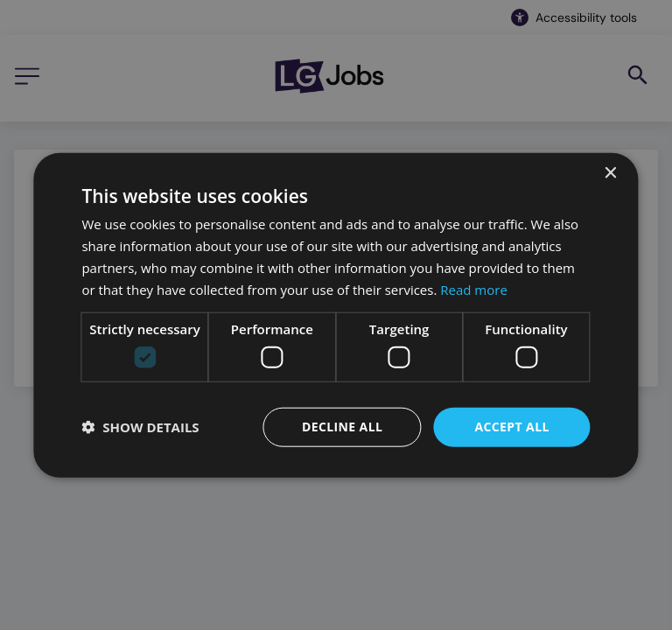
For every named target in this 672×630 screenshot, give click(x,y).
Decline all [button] (342, 427)
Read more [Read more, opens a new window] (474, 289)
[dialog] (336, 315)
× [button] (610, 174)
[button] (140, 427)
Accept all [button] (511, 427)
